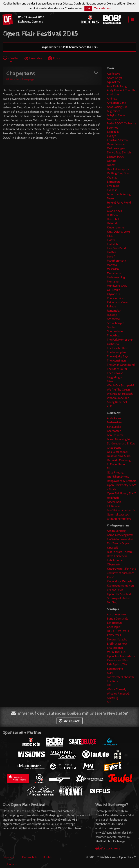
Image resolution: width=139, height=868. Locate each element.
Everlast (112, 190)
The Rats (112, 681)
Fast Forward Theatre (120, 552)
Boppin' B (113, 132)
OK (88, 8)
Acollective (114, 74)
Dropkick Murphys (118, 169)
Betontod (113, 128)
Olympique (114, 294)
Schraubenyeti (116, 323)
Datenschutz (30, 857)
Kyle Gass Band (116, 248)
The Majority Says (118, 356)
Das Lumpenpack (118, 452)
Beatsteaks (114, 119)
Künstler (11, 58)
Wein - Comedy (117, 689)
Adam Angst (115, 78)
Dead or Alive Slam (119, 456)
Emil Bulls (113, 186)
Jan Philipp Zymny (118, 477)
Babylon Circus (116, 115)
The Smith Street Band (121, 365)
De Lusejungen (116, 148)
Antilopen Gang (116, 103)
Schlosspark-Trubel (119, 598)
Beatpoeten (114, 431)
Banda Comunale (118, 619)
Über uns (11, 864)
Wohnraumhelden (118, 398)
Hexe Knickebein (117, 556)
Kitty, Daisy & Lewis (119, 232)
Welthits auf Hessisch (120, 394)
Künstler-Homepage (20, 79)
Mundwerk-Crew (117, 286)
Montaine (113, 282)
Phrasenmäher (116, 298)
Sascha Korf (114, 502)
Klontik (111, 240)
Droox (111, 165)
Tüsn (110, 381)
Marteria (112, 265)
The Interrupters (117, 352)
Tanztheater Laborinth (120, 677)
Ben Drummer (116, 435)
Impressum (10, 857)
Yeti (109, 702)
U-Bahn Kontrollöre (119, 519)
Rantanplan (114, 311)
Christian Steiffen (117, 140)
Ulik (109, 685)
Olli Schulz (113, 290)
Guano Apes (114, 211)
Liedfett (112, 252)
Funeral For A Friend (119, 203)
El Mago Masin (116, 464)
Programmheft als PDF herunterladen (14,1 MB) (69, 47)
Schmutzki (113, 319)
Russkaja (112, 315)
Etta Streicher (115, 648)
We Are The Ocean (118, 390)
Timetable (33, 58)
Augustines (114, 111)
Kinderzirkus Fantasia (120, 581)
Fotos (54, 58)
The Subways (115, 373)
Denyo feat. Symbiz (119, 152)
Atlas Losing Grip (117, 107)
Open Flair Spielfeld (119, 594)
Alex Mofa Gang (117, 86)
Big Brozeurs (115, 623)
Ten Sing (112, 602)
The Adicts (113, 335)
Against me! (114, 82)
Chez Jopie (113, 627)
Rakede (111, 306)
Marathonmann (116, 261)
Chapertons (114, 448)
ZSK (109, 406)
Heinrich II (113, 219)
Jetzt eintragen (70, 721)
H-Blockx (113, 215)
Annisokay (113, 94)
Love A (111, 256)
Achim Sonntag (116, 531)
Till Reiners (114, 506)
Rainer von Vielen (118, 302)
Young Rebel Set (117, 402)
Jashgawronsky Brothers (122, 481)
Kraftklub (112, 244)
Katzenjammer (116, 227)
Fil (108, 468)
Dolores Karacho (117, 639)
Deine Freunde (116, 144)
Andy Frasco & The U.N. (121, 90)
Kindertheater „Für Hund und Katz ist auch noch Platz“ (122, 573)
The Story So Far (117, 369)
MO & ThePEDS (117, 652)
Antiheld (112, 99)
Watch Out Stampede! (120, 385)
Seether (112, 327)
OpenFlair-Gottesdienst (121, 656)
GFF (109, 207)
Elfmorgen (113, 182)
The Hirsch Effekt (117, 348)
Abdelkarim (114, 418)
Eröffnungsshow (117, 644)
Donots (112, 161)
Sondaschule (115, 331)
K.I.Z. (110, 236)
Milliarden (113, 269)
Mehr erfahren (102, 8)
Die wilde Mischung (119, 460)
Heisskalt (112, 223)
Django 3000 (116, 157)
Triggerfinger (114, 377)
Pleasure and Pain (118, 660)
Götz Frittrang (115, 472)
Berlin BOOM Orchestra (121, 123)
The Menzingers (117, 361)
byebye (111, 136)
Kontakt (48, 857)
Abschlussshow (116, 614)
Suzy (110, 673)
